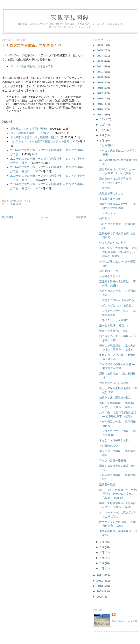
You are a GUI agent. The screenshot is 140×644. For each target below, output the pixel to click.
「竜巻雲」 (106, 188)
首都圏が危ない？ (110, 446)
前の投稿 (81, 217)
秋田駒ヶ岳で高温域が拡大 (115, 398)
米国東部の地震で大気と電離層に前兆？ (34, 137)
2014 (100, 109)
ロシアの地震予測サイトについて (30, 133)
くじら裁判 (106, 145)
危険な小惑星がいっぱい (114, 331)
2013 (100, 115)
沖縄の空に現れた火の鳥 (114, 383)
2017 (100, 93)
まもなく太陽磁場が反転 (114, 440)
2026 (100, 45)
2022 (100, 66)
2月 (103, 569)
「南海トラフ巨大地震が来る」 (118, 300)
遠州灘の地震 (107, 484)
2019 (100, 82)
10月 (103, 130)
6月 (103, 547)
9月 (103, 135)
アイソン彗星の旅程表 (113, 460)
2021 (100, 72)
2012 (100, 575)
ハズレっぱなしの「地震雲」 (117, 306)
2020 (100, 77)
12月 (103, 119)
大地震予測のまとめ (111, 193)
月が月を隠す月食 (110, 276)
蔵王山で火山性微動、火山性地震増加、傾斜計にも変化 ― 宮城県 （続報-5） (118, 494)
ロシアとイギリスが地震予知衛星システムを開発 (40, 141)
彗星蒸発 (105, 219)
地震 (13, 204)
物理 (19, 204)
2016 (100, 99)
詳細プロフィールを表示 (125, 621)
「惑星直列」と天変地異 (114, 320)
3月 (103, 563)
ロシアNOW (12, 55)
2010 (100, 586)
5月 (103, 552)
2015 (100, 104)
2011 (100, 581)
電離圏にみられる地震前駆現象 (29, 129)
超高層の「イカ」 (110, 271)
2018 (100, 88)
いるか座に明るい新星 (113, 243)
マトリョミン (107, 213)
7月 (103, 542)
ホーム (44, 217)
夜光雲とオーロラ (110, 199)
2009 (100, 591)
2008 (100, 597)
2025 (100, 50)
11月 (103, 125)
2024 (100, 56)
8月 (103, 141)
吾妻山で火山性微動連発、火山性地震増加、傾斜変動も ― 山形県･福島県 (118, 252)
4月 (103, 558)
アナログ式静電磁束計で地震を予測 (32, 66)
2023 (100, 61)
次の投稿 (7, 217)
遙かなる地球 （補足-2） (114, 325)
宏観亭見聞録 (70, 17)
